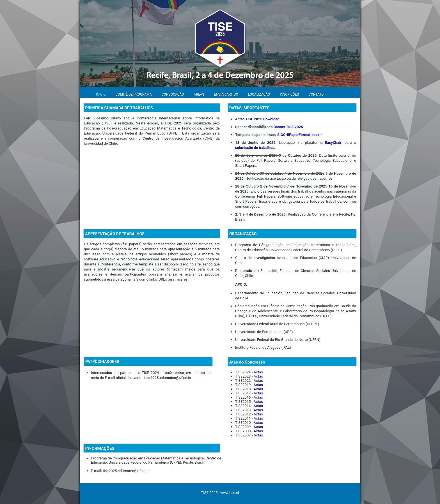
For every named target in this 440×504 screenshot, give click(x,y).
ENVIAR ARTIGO (226, 94)
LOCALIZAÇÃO (259, 94)
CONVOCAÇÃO (173, 94)
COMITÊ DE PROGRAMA (133, 94)
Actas (258, 372)
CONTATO (316, 94)
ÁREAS (199, 94)
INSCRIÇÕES (289, 94)
